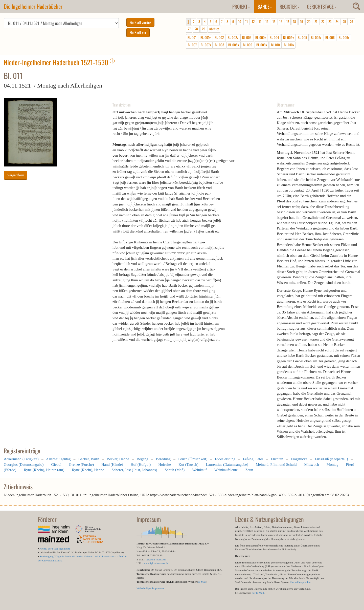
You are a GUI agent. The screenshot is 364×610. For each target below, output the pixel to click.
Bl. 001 (192, 37)
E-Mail (202, 582)
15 (274, 22)
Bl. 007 (192, 45)
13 (260, 22)
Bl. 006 (330, 37)
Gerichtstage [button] (322, 6)
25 (344, 22)
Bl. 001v (206, 37)
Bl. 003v (260, 37)
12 (253, 22)
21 (316, 22)
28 (196, 29)
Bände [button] (265, 6)
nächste (214, 29)
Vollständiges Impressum (151, 588)
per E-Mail (258, 593)
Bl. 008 (220, 45)
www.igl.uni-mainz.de (156, 563)
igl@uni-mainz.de (156, 559)
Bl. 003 (247, 37)
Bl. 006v (344, 37)
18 (294, 22)
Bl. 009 (248, 45)
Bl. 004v (288, 37)
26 (351, 22)
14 (267, 22)
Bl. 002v (233, 37)
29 (204, 29)
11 (246, 22)
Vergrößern (16, 175)
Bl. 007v (206, 45)
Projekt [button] (241, 6)
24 (337, 22)
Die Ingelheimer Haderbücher (33, 6)
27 (189, 29)
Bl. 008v (234, 45)
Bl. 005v (316, 37)
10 (240, 22)
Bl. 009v (262, 45)
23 (330, 22)
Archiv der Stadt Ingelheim (55, 549)
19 (302, 22)
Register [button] (289, 6)
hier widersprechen (301, 582)
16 (281, 22)
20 (309, 22)
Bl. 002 (219, 37)
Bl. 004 (274, 37)
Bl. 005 (302, 37)
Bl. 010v (289, 45)
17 (288, 22)
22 (323, 22)
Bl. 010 (275, 45)
